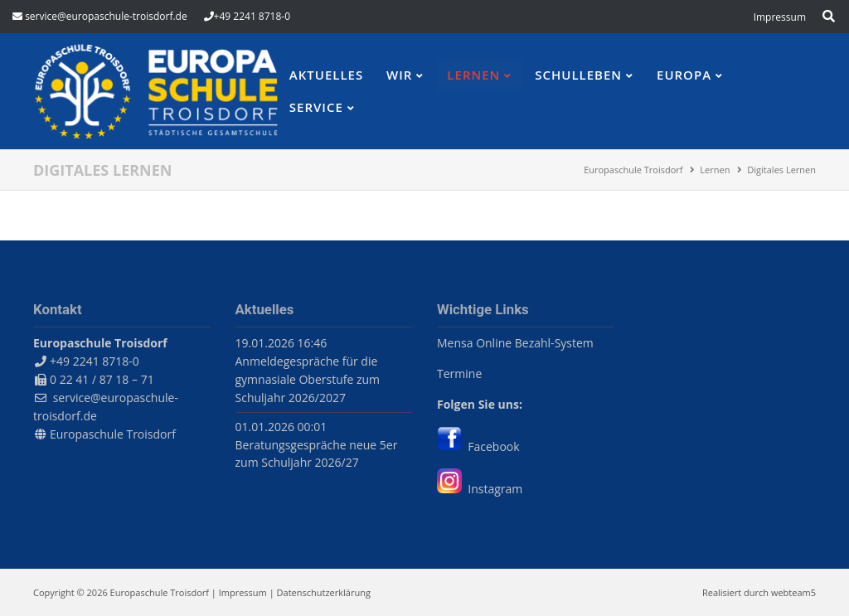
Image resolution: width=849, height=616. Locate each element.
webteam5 (793, 592)
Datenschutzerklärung (324, 592)
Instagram (480, 489)
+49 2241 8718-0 (252, 16)
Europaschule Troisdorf (113, 434)
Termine (459, 373)
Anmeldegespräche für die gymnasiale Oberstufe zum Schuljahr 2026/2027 (308, 379)
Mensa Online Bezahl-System (515, 343)
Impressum (243, 592)
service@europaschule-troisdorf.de (106, 16)
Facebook (478, 446)
